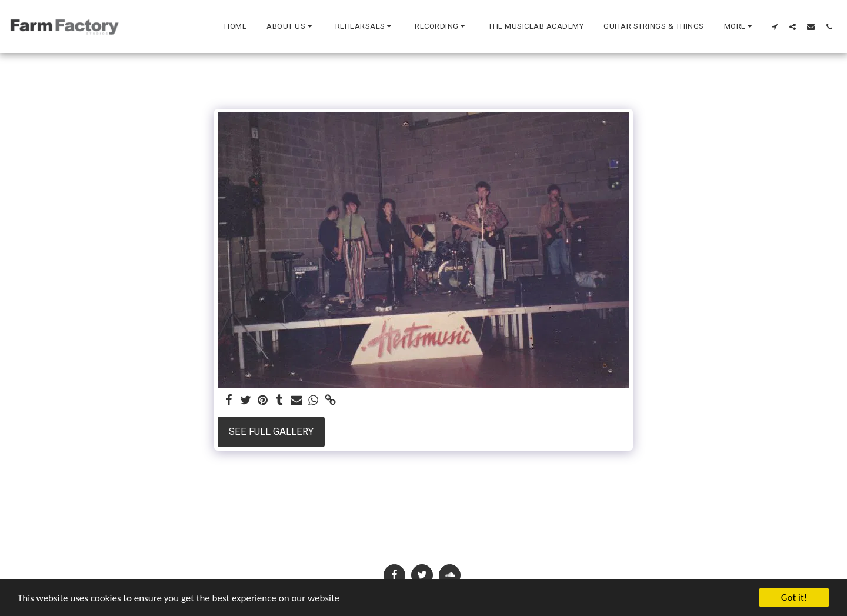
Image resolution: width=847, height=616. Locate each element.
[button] (291, 26)
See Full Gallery (271, 432)
